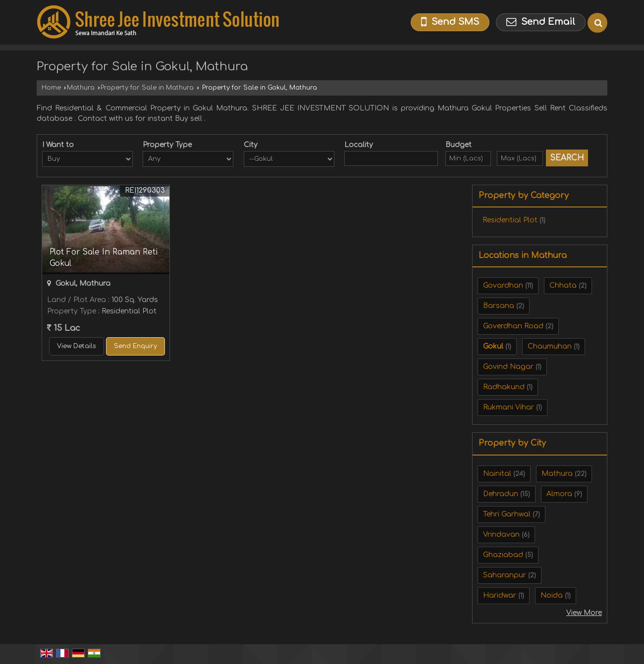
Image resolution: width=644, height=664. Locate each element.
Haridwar (500, 595)
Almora (559, 494)
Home (51, 88)
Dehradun (501, 494)
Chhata (563, 285)
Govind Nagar (508, 367)
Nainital (497, 474)
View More (584, 613)
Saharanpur (505, 575)
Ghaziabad (503, 555)
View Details (77, 346)
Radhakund (504, 387)
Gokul (493, 346)
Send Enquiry (135, 346)
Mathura (81, 88)
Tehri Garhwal (507, 514)
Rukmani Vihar (509, 407)
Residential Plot (510, 220)
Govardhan (503, 285)
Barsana (499, 306)
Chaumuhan (550, 346)
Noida (552, 595)
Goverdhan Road (513, 326)
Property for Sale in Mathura (147, 88)
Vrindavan (501, 535)
